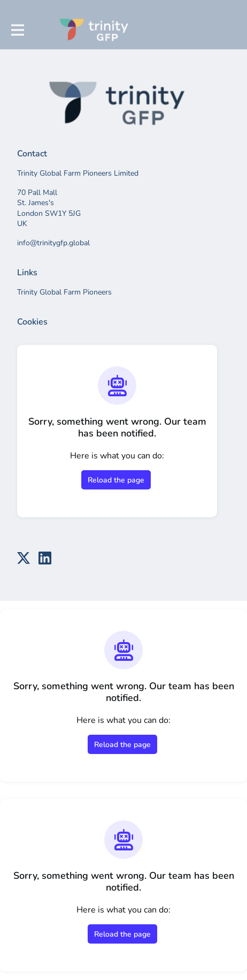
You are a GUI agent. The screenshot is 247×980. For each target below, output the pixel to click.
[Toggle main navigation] (17, 30)
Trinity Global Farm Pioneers (64, 292)
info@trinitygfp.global (53, 243)
